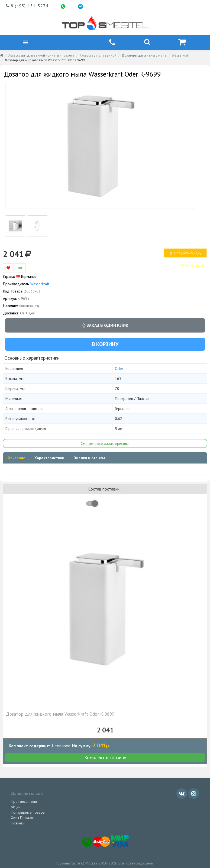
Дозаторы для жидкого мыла (144, 55)
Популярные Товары (28, 812)
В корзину (105, 344)
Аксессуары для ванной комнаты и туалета (41, 55)
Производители (24, 801)
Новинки (18, 823)
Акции (16, 807)
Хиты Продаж (22, 818)
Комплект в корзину (105, 757)
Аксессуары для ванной (98, 55)
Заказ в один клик (105, 325)
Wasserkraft (181, 55)
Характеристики (49, 458)
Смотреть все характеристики (105, 443)
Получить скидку (185, 253)
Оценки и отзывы (89, 458)
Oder (119, 369)
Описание (16, 458)
